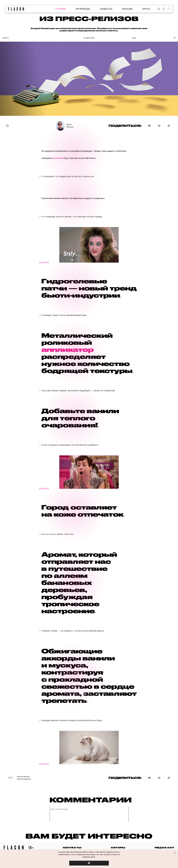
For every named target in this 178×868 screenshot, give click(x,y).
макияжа (59, 158)
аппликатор (67, 349)
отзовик (61, 9)
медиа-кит (164, 848)
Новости (6, 38)
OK (89, 863)
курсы (146, 9)
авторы (118, 848)
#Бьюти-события (23, 777)
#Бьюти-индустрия (24, 779)
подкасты (106, 9)
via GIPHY (44, 263)
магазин (127, 9)
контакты (72, 848)
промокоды (83, 9)
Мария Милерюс (70, 126)
